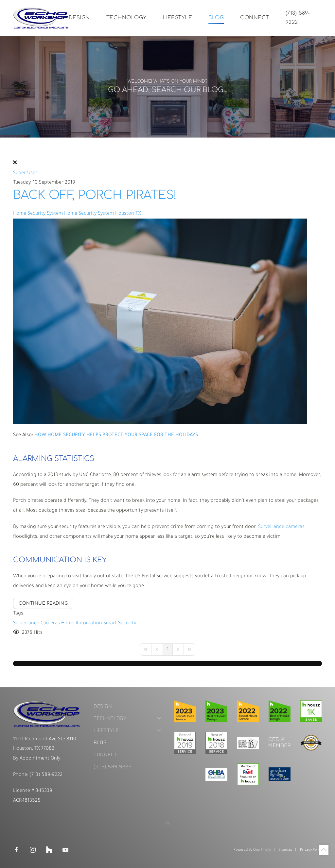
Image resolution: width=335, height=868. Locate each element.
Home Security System (38, 214)
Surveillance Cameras (36, 623)
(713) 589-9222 (298, 18)
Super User (25, 173)
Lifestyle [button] (178, 18)
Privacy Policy (311, 850)
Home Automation (82, 623)
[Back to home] (41, 18)
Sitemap (285, 850)
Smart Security (120, 623)
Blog (216, 18)
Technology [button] (126, 18)
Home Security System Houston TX (103, 214)
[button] (167, 823)
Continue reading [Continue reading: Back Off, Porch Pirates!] (43, 603)
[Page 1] (168, 649)
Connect (255, 18)
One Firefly (262, 850)
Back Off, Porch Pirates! (95, 195)
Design (79, 18)
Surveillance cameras (281, 527)
